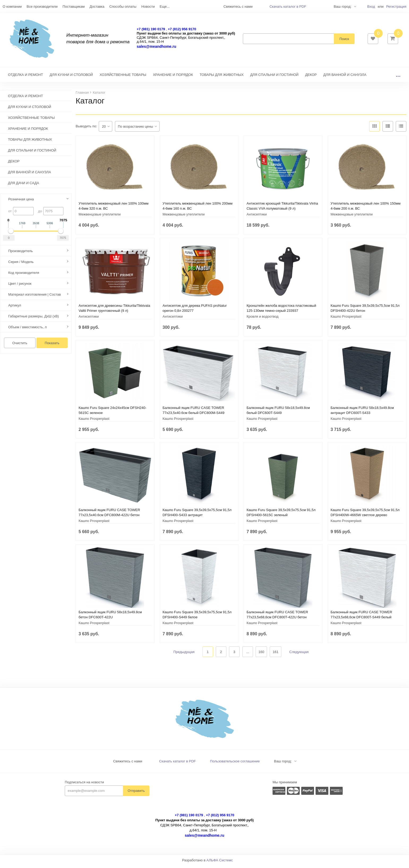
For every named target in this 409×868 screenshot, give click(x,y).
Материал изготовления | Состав (35, 297)
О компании (12, 7)
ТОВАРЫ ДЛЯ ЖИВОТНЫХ (222, 77)
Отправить (136, 793)
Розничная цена (21, 202)
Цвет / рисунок (20, 286)
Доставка (97, 7)
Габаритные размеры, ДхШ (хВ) (34, 319)
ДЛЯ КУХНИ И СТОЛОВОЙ (71, 77)
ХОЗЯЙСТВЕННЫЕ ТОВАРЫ (123, 77)
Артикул (15, 308)
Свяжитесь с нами (128, 764)
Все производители (42, 7)
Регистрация (396, 7)
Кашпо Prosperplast (346, 319)
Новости (148, 7)
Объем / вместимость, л (27, 330)
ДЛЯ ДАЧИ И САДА (23, 186)
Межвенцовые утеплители (100, 217)
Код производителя (24, 275)
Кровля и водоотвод (262, 319)
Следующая (299, 655)
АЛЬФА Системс (220, 863)
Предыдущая (184, 655)
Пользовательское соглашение (235, 764)
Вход (371, 7)
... (398, 77)
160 (261, 655)
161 (275, 655)
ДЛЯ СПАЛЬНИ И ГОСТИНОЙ (274, 77)
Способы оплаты (123, 7)
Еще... (165, 7)
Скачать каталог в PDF (288, 7)
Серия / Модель (21, 264)
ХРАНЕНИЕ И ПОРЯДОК (173, 77)
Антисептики (257, 217)
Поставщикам (74, 7)
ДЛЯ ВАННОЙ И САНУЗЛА (345, 77)
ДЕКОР (311, 77)
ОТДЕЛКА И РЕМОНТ (25, 77)
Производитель (21, 254)
